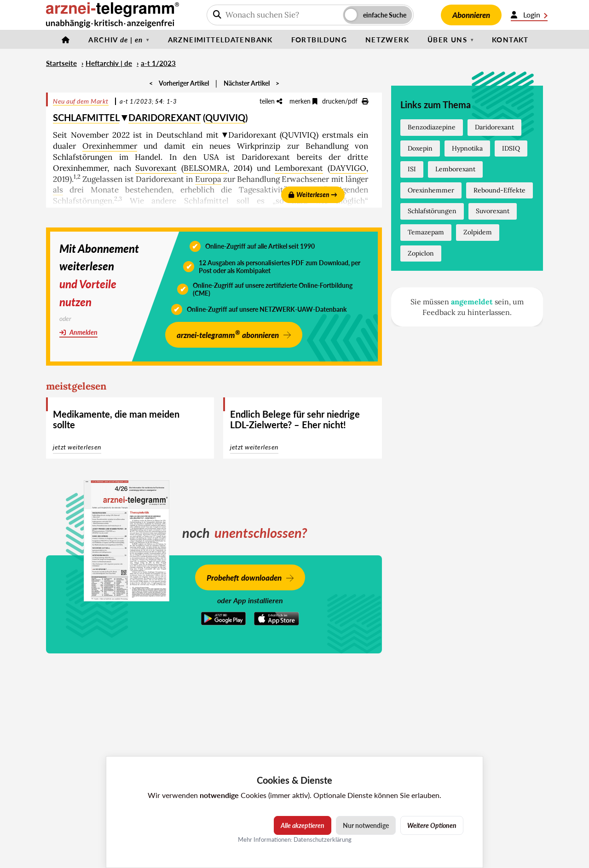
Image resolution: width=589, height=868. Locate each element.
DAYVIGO (348, 168)
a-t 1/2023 (158, 63)
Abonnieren (471, 15)
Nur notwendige (366, 825)
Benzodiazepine (432, 127)
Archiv (115, 40)
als (58, 190)
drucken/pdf (345, 101)
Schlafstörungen (432, 211)
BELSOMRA (205, 168)
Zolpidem (478, 232)
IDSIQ (511, 148)
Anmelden (78, 332)
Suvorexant (156, 168)
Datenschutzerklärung (323, 839)
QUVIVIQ (225, 117)
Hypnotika (467, 148)
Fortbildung (319, 40)
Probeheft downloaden (244, 578)
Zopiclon (421, 253)
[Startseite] (66, 40)
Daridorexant (494, 127)
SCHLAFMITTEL (86, 117)
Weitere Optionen (432, 825)
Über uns (447, 40)
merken (303, 101)
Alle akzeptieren (303, 825)
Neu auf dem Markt (81, 101)
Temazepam (426, 232)
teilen (271, 101)
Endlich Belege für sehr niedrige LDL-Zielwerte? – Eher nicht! (295, 419)
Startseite (61, 63)
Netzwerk (387, 40)
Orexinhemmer (110, 146)
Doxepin (420, 148)
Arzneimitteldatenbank (220, 40)
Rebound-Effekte (499, 190)
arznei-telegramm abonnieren (228, 334)
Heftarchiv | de (109, 63)
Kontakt (510, 40)
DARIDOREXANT (165, 117)
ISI (412, 169)
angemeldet (472, 302)
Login (529, 15)
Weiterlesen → (313, 195)
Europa (208, 179)
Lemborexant (299, 168)
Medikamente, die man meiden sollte (116, 419)
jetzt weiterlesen (77, 447)
